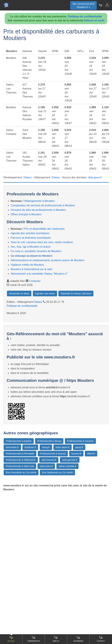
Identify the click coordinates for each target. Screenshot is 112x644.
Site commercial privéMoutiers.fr (83, 5)
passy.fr (79, 447)
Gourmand (78, 639)
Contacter (35, 281)
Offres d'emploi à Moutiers (26, 214)
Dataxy (28, 177)
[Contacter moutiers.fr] (107, 5)
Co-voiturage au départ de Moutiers (32, 256)
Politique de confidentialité (85, 16)
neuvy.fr (46, 447)
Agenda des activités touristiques (30, 233)
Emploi (56, 639)
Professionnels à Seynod (53, 454)
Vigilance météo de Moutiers (27, 265)
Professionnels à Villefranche (21, 460)
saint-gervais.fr (70, 460)
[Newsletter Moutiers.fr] (100, 5)
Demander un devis (19, 293)
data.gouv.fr (95, 177)
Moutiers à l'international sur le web (31, 269)
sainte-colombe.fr (67, 466)
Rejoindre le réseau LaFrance (76, 293)
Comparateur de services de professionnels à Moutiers (43, 205)
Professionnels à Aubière (19, 441)
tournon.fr (76, 454)
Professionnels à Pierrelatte (20, 454)
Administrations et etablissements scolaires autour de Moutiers (47, 260)
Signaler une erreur (45, 293)
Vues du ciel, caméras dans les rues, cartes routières (42, 242)
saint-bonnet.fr (49, 460)
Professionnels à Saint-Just (20, 466)
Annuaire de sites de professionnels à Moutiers (38, 210)
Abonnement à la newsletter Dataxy (39, 274)
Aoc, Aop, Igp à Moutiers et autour (31, 247)
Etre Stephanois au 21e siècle (57, 472)
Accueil (11, 639)
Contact (101, 639)
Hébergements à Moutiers (39, 201)
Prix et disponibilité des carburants (44, 229)
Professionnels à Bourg (49, 441)
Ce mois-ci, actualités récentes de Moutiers (36, 251)
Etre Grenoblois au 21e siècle (21, 472)
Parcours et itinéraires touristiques (31, 238)
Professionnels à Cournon (80, 441)
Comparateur (34, 639)
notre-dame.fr (63, 447)
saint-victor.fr (46, 466)
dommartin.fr (12, 447)
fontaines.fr (30, 447)
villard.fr (91, 454)
